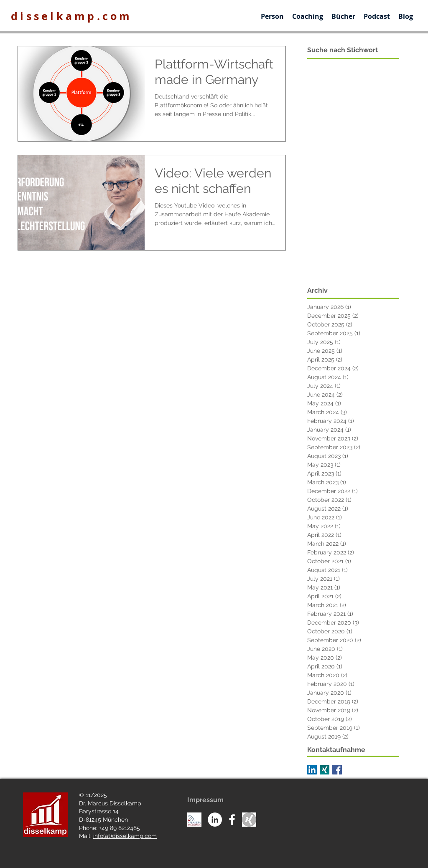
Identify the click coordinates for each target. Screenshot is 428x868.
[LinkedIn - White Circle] (215, 820)
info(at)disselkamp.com (125, 836)
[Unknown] (249, 820)
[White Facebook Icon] (232, 820)
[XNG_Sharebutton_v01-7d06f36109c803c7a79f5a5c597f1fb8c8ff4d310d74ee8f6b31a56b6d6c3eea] (325, 770)
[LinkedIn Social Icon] (312, 770)
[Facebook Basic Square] (337, 770)
